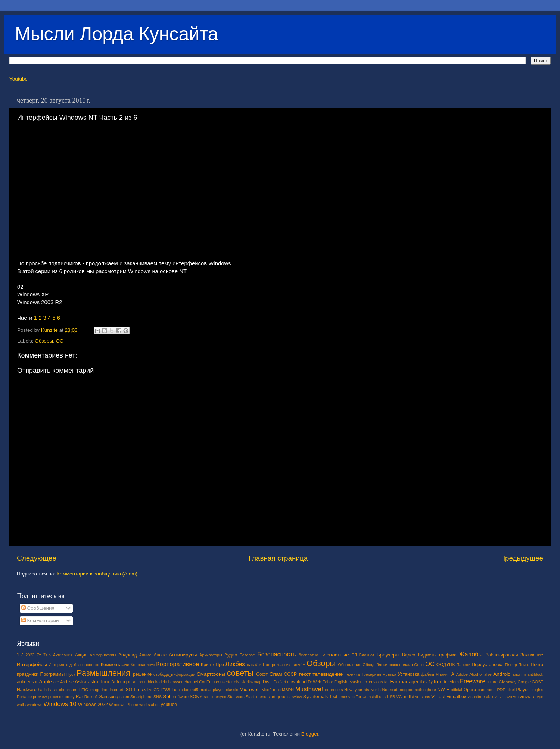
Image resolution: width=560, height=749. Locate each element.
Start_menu (256, 697)
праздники (28, 674)
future (492, 682)
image (95, 690)
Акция (81, 655)
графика (448, 655)
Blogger (310, 734)
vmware (528, 697)
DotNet (280, 682)
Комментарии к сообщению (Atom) (97, 574)
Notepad (390, 690)
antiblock (536, 674)
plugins (537, 690)
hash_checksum (63, 690)
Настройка (273, 665)
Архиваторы (211, 655)
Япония (443, 674)
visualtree (476, 697)
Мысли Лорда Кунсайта (116, 34)
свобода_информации (174, 674)
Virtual (438, 697)
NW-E (443, 690)
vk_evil (492, 697)
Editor (328, 682)
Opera (470, 690)
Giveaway (508, 682)
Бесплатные (335, 655)
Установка (409, 674)
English (341, 682)
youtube (169, 705)
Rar (80, 697)
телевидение (328, 674)
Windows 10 (60, 704)
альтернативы (103, 655)
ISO (128, 690)
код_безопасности (82, 665)
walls (21, 705)
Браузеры (388, 655)
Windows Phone (124, 705)
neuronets (334, 690)
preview (40, 697)
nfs (366, 690)
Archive (67, 682)
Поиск (524, 665)
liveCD (153, 690)
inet (105, 690)
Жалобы (471, 654)
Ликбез (235, 664)
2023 (30, 655)
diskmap (254, 682)
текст (305, 674)
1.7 (20, 655)
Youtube (18, 79)
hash (42, 690)
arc (56, 682)
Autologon (122, 682)
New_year (353, 690)
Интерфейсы (32, 664)
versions (423, 697)
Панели (463, 665)
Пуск (71, 674)
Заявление (532, 655)
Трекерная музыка (379, 674)
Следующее (37, 558)
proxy (69, 697)
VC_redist (405, 697)
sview (297, 697)
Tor (359, 697)
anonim (519, 674)
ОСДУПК (446, 665)
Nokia (376, 690)
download (297, 682)
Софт (262, 674)
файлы (428, 674)
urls (382, 697)
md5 (194, 690)
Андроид (127, 655)
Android (502, 674)
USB (391, 697)
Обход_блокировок (380, 665)
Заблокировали (502, 655)
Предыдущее (522, 558)
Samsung (108, 697)
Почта (537, 665)
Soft (167, 697)
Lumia (177, 690)
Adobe (462, 674)
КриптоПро (212, 665)
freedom (451, 682)
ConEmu (207, 682)
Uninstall (370, 697)
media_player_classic (219, 690)
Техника (352, 674)
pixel (511, 690)
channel (191, 682)
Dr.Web (315, 682)
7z (39, 655)
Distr (267, 682)
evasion (355, 682)
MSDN (288, 690)
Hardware (27, 690)
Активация (63, 655)
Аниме (145, 655)
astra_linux (99, 682)
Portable (24, 697)
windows (35, 705)
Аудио (231, 655)
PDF (501, 690)
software (181, 697)
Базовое (247, 655)
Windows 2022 (93, 705)
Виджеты (427, 655)
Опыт (419, 665)
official (456, 690)
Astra (81, 682)
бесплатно (308, 655)
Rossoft (91, 697)
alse (488, 674)
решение (142, 674)
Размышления (103, 673)
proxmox (56, 697)
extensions (373, 682)
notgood (406, 690)
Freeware (473, 681)
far (387, 682)
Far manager (404, 682)
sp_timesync (215, 697)
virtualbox (457, 697)
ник (287, 665)
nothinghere (425, 690)
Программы (53, 674)
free (438, 682)
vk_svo (506, 697)
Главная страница (278, 558)
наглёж (254, 665)
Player (522, 690)
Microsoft (250, 689)
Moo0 (267, 690)
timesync (347, 697)
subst (286, 697)
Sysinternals (315, 697)
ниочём (298, 665)
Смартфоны (211, 674)
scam (124, 697)
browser (175, 682)
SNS (158, 697)
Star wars (236, 697)
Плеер (511, 665)
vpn (540, 697)
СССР (290, 674)
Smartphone (141, 697)
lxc (186, 690)
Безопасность (276, 654)
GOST (537, 682)
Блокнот (367, 655)
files (424, 682)
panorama (487, 690)
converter (224, 682)
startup (274, 697)
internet (116, 690)
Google (524, 682)
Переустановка (488, 665)
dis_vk (240, 682)
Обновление (349, 665)
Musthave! (309, 689)
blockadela (158, 682)
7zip (47, 655)
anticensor (27, 682)
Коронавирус (143, 665)
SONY (196, 697)
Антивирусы (183, 655)
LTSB (165, 690)
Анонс (160, 655)
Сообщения (38, 608)
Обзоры (44, 341)
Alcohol (476, 674)
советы (240, 673)
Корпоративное (178, 664)
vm (516, 697)
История (56, 665)
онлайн (406, 665)
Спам (276, 674)
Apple (46, 682)
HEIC (83, 690)
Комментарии (40, 620)
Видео (409, 655)
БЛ (354, 655)
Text (333, 697)
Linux (140, 689)
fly (431, 682)
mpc (277, 690)
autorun (140, 682)
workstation (150, 705)
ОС (60, 341)
